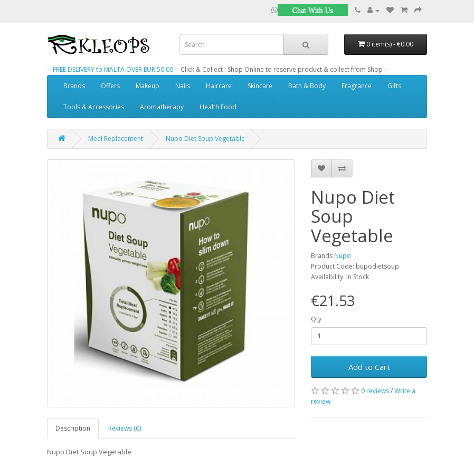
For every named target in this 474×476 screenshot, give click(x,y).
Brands (74, 86)
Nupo (343, 256)
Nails (183, 86)
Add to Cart (369, 367)
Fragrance (357, 86)
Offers (110, 86)
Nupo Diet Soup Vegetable (205, 139)
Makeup (148, 86)
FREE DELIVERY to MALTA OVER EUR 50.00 (113, 69)
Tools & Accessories (94, 107)
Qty (316, 319)
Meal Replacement (116, 139)
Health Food (218, 107)
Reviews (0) (125, 428)
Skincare (260, 86)
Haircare (219, 86)
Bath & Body (307, 86)
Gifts (394, 86)
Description (73, 428)
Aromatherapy (162, 107)
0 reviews (375, 391)
